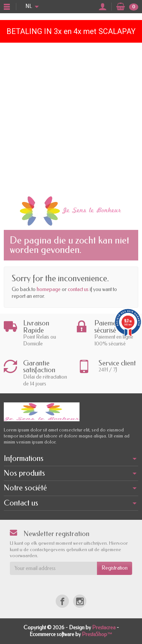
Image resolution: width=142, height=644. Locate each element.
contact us (78, 289)
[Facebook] (62, 601)
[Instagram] (80, 601)
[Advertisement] (71, 117)
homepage (49, 289)
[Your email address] (53, 568)
